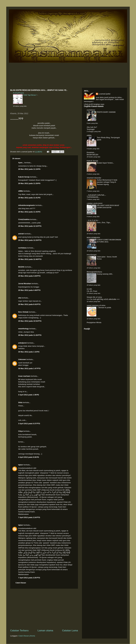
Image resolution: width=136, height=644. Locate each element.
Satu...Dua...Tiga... (104, 223)
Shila (20, 402)
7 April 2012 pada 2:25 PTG (29, 578)
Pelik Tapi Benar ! (30, 95)
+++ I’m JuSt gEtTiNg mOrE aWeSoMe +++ (103, 299)
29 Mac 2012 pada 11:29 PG (29, 183)
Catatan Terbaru (19, 631)
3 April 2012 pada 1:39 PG (29, 395)
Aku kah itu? (92, 127)
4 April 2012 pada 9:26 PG (29, 457)
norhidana (22, 248)
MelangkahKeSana (94, 272)
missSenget (92, 255)
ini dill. (89, 289)
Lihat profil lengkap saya (94, 104)
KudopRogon (18, 93)
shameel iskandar (94, 178)
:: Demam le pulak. (104, 308)
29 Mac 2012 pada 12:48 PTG (30, 259)
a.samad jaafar (105, 94)
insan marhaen (24, 376)
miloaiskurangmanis (27, 205)
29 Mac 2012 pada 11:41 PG (29, 198)
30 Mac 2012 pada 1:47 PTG (29, 368)
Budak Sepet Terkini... (105, 163)
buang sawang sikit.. (105, 274)
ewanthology (23, 329)
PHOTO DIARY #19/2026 (106, 112)
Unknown (22, 359)
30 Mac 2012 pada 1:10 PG (29, 352)
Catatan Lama (70, 631)
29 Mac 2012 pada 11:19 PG (29, 169)
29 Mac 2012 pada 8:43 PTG (29, 304)
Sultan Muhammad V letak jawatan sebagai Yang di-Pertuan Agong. (107, 182)
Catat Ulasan (21, 583)
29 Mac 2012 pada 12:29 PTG (30, 240)
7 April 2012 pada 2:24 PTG (29, 517)
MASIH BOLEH (92, 155)
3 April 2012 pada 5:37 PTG (29, 424)
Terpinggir (91, 129)
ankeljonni (22, 343)
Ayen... (21, 163)
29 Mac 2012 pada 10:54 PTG (30, 321)
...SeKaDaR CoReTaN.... (96, 195)
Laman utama (45, 631)
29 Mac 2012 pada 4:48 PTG (29, 290)
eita (20, 298)
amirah (21, 234)
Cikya (21, 431)
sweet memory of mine (96, 305)
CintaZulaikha (24, 219)
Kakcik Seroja (24, 177)
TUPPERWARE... (93, 197)
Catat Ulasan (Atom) (27, 636)
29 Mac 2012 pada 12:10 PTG (30, 226)
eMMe (21, 191)
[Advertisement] (44, 609)
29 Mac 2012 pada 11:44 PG (29, 212)
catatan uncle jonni (95, 203)
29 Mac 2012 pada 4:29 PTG (29, 276)
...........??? (17, 119)
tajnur (21, 465)
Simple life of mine (94, 297)
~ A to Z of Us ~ (93, 220)
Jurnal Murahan (25, 284)
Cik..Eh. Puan (92, 291)
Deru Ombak (23, 312)
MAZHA (21, 267)
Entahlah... (91, 152)
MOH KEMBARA (93, 238)
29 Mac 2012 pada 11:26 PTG (30, 335)
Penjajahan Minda (94, 322)
